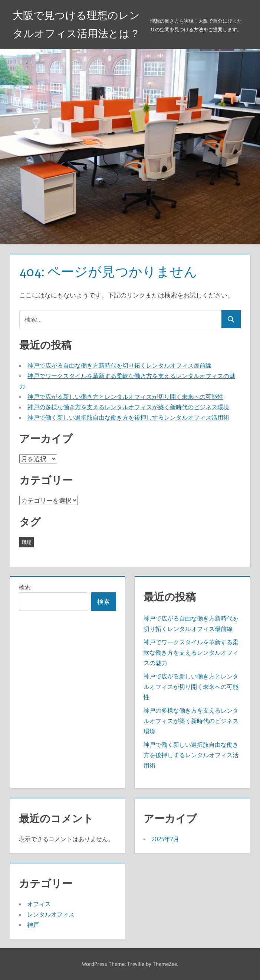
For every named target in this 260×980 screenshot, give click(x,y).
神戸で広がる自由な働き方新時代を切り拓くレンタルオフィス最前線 (119, 365)
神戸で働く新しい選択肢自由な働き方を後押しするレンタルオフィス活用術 (128, 417)
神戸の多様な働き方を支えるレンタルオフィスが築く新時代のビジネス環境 (128, 407)
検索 (25, 587)
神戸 (33, 925)
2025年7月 (165, 839)
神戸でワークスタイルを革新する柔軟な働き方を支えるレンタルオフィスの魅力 (191, 652)
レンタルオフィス (51, 914)
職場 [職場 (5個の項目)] (27, 542)
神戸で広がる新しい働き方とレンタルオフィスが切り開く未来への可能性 (125, 397)
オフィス (39, 904)
